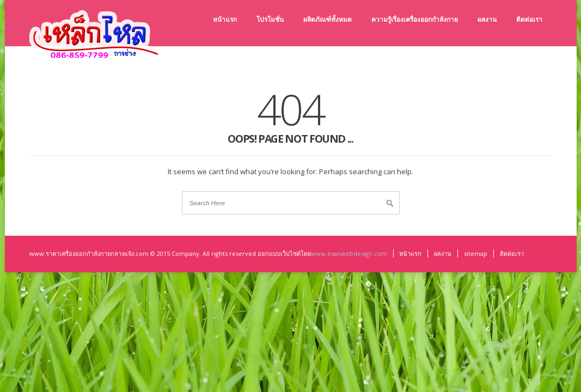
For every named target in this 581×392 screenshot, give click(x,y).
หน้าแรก (410, 253)
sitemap (476, 253)
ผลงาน (443, 253)
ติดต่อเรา (512, 253)
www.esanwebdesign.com (349, 253)
